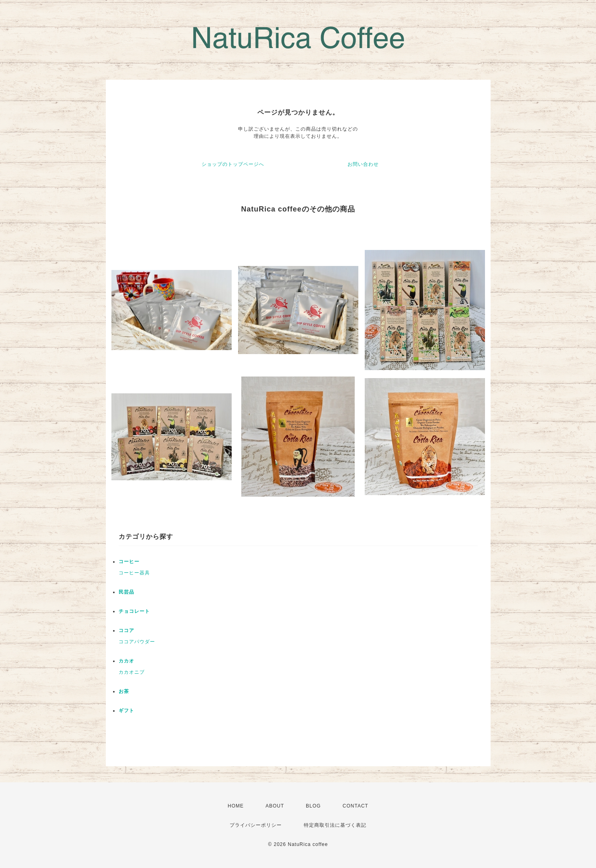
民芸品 (126, 592)
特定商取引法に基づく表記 (335, 825)
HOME (236, 806)
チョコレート (134, 611)
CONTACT (356, 806)
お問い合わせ (363, 164)
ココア (126, 630)
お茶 (124, 691)
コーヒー (129, 562)
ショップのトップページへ (233, 164)
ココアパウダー (137, 642)
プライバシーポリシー (256, 825)
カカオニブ (132, 672)
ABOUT (275, 806)
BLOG (313, 806)
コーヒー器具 (134, 573)
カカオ (126, 661)
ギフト (126, 711)
